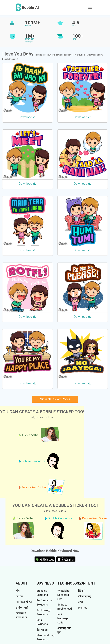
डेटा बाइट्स (42, 630)
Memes (83, 608)
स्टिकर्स (82, 591)
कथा (80, 602)
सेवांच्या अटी (22, 608)
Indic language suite (63, 618)
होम (18, 591)
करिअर (19, 596)
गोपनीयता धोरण (24, 602)
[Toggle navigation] (90, 7)
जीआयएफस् (84, 596)
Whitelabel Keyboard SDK (64, 595)
